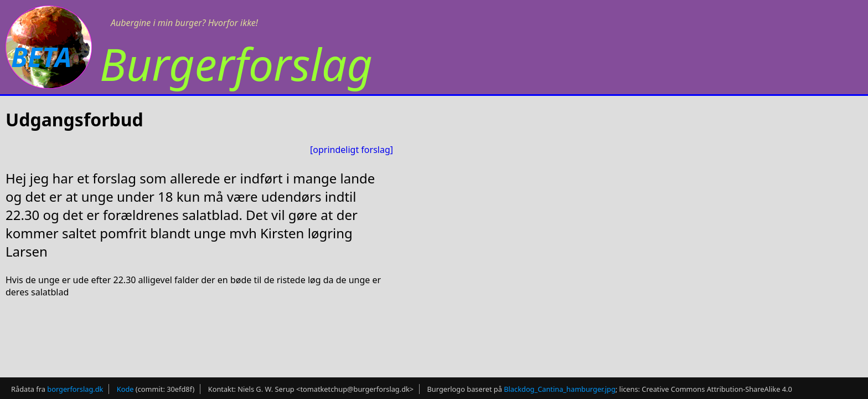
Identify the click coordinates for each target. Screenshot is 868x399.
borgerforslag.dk (75, 386)
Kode (125, 386)
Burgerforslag (236, 63)
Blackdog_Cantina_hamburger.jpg (560, 386)
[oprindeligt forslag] (352, 150)
